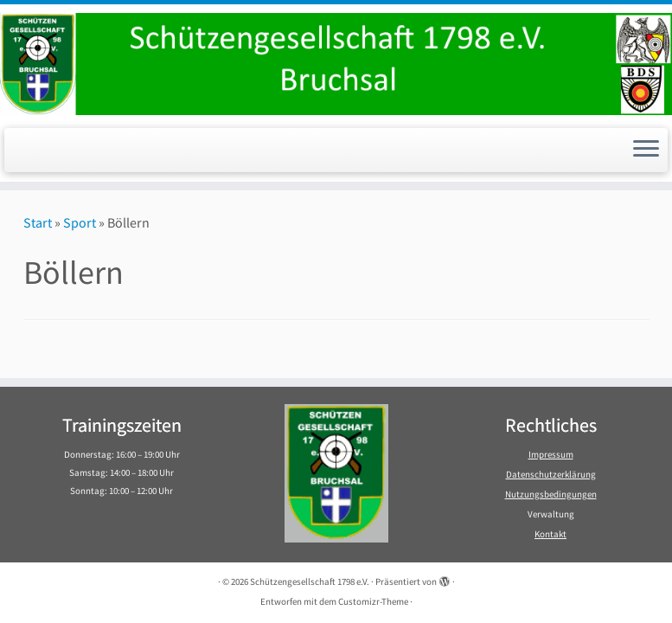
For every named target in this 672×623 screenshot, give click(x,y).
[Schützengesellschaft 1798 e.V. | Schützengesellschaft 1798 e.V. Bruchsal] (336, 64)
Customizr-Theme (373, 601)
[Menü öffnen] (646, 151)
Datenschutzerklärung (551, 474)
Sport (80, 222)
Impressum (551, 454)
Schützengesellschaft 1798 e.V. (310, 581)
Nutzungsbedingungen (551, 494)
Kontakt (550, 534)
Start (38, 222)
